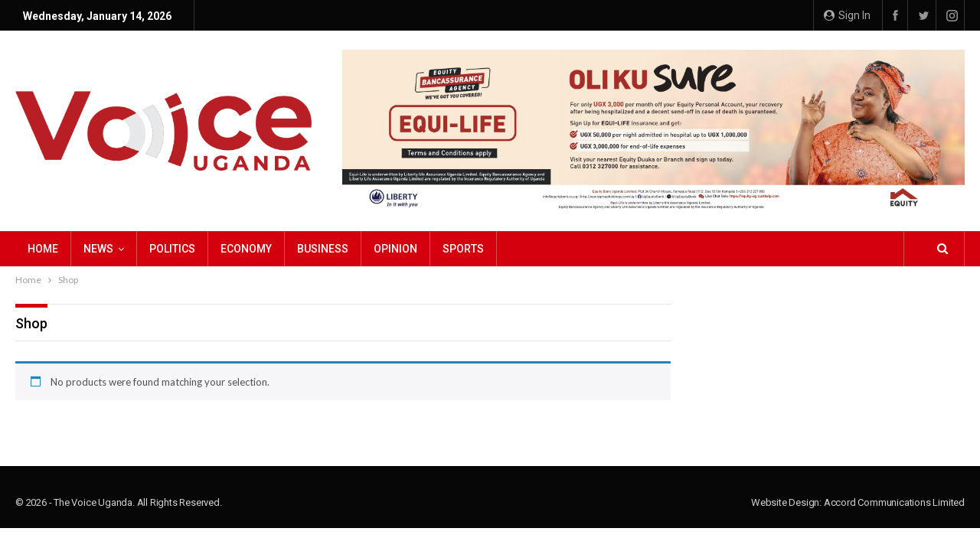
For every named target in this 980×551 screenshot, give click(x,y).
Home (43, 249)
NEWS (98, 249)
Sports (463, 249)
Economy (246, 249)
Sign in (847, 15)
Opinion (395, 249)
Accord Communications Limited (894, 502)
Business (323, 249)
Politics (172, 249)
